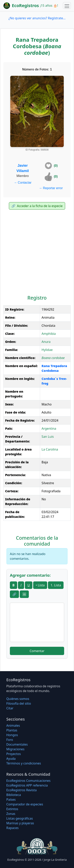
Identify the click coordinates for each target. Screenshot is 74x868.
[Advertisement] (37, 253)
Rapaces (12, 828)
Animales (13, 725)
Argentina (49, 428)
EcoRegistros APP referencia (27, 785)
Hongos (12, 735)
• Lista (40, 585)
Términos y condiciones (24, 763)
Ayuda (11, 759)
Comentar (37, 651)
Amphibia (49, 334)
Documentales (17, 744)
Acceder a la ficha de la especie (37, 206)
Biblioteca (14, 795)
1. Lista (56, 585)
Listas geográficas (20, 818)
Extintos (12, 809)
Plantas (12, 730)
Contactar (23, 183)
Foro (10, 740)
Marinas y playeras (20, 823)
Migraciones (15, 749)
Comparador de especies (25, 804)
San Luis (48, 437)
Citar (10, 708)
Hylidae (47, 350)
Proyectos (14, 754)
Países (11, 800)
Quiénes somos (18, 699)
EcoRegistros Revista (22, 790)
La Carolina (50, 449)
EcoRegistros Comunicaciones (28, 781)
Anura (46, 342)
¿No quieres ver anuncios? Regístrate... (37, 18)
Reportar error (51, 188)
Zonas (11, 814)
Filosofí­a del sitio (19, 703)
